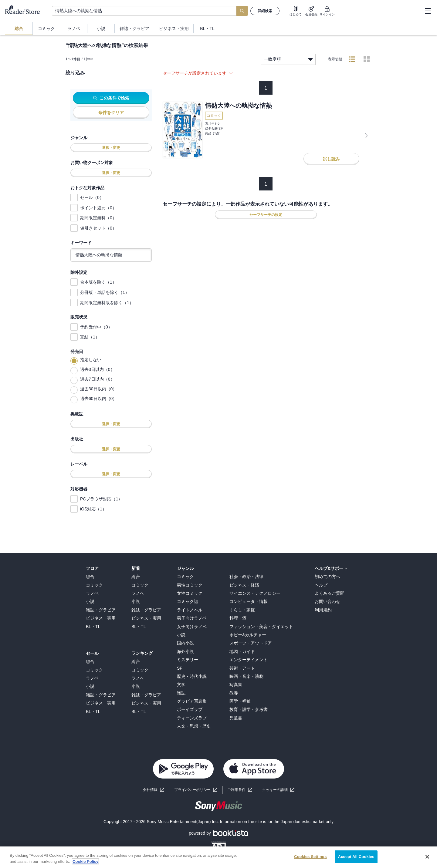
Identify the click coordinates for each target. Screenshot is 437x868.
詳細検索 (265, 11)
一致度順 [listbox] (288, 59)
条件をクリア (111, 113)
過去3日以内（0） (97, 369)
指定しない (91, 360)
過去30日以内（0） (98, 389)
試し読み (331, 159)
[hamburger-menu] (428, 11)
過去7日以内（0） (97, 379)
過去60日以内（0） (98, 399)
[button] (278, 790)
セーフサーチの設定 (266, 215)
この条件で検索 (111, 98)
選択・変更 (111, 148)
